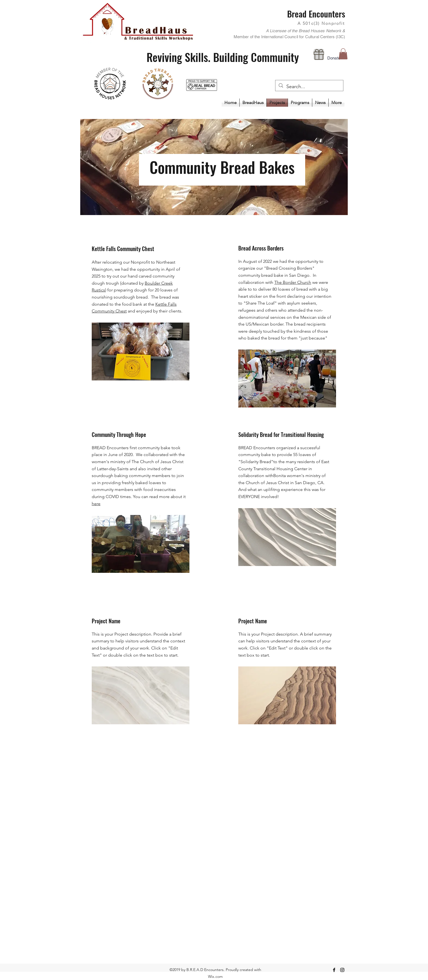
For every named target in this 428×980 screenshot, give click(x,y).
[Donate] (319, 54)
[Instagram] (342, 970)
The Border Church (293, 282)
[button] (300, 103)
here (96, 504)
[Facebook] (334, 970)
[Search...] (309, 87)
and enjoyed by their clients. (154, 311)
